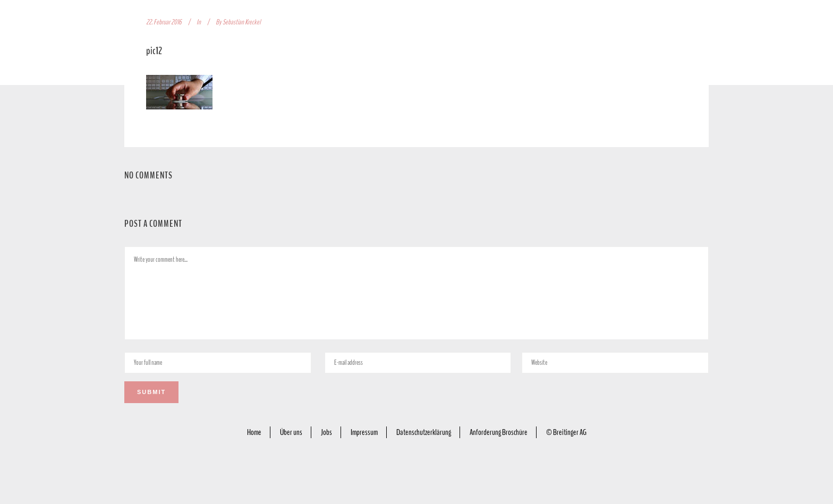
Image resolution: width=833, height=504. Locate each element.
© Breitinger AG (566, 432)
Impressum (364, 432)
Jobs (326, 432)
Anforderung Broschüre (499, 432)
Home (254, 432)
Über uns (291, 432)
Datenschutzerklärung (424, 432)
